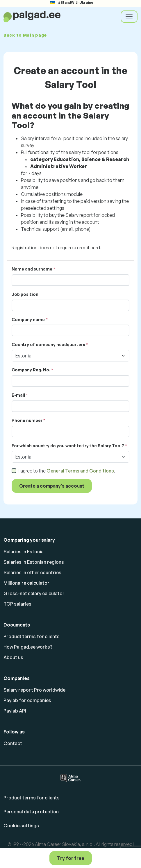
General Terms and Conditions (80, 471)
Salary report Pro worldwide (34, 690)
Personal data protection (31, 812)
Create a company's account (52, 486)
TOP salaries (17, 604)
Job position (25, 294)
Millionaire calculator (26, 583)
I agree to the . (67, 471)
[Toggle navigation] (129, 17)
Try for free (71, 858)
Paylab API (15, 711)
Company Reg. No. (31, 370)
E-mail (18, 395)
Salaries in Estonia (24, 552)
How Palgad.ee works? (28, 647)
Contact (13, 743)
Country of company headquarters (48, 344)
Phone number (27, 420)
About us (13, 657)
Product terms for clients (32, 636)
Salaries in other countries (32, 572)
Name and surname (32, 269)
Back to (25, 35)
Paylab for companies (27, 700)
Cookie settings (21, 826)
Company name (28, 320)
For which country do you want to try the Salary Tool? (68, 446)
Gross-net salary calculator (34, 593)
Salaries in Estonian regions (34, 562)
